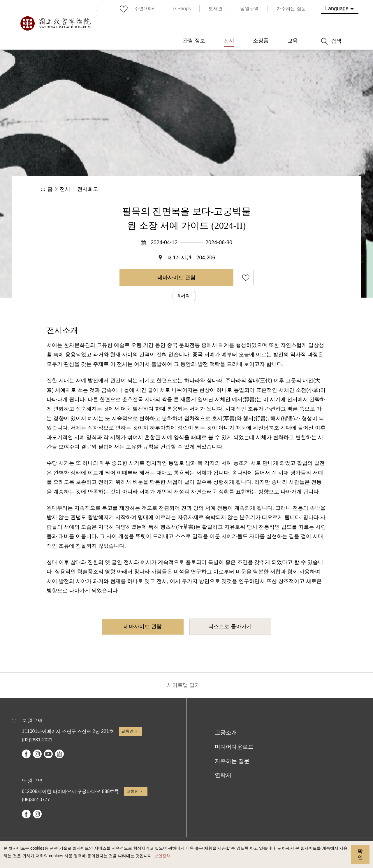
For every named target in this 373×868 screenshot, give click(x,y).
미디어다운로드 (234, 747)
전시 (65, 189)
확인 (360, 854)
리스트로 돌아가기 (230, 626)
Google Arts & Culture (59, 754)
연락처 (223, 775)
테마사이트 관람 (176, 277)
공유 (269, 189)
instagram (37, 754)
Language (337, 8)
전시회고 (88, 189)
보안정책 (162, 856)
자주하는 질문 (232, 761)
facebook (26, 754)
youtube (48, 754)
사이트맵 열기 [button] (183, 685)
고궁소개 (226, 732)
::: (97, 9)
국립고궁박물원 (55, 23)
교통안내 (129, 731)
